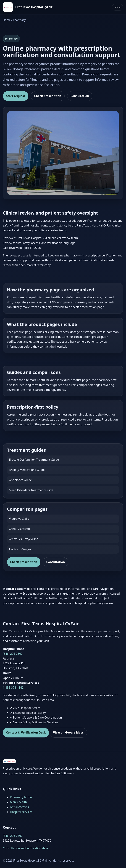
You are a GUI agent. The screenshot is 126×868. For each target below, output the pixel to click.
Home (7, 20)
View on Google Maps (68, 732)
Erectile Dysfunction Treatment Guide (34, 460)
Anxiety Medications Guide (27, 470)
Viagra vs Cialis (19, 519)
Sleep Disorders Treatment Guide (31, 490)
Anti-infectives (19, 807)
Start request (16, 96)
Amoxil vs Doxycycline (24, 539)
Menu (118, 7)
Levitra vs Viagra (20, 549)
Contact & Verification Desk (26, 732)
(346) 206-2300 (13, 654)
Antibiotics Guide (20, 480)
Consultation (80, 96)
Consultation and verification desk (26, 848)
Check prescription (48, 96)
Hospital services (21, 812)
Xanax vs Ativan (19, 529)
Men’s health (18, 802)
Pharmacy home (21, 797)
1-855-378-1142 (13, 688)
